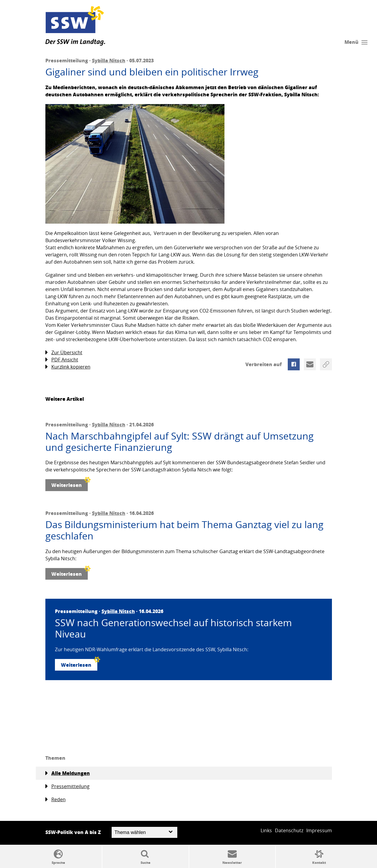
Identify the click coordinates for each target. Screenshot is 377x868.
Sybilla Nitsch (109, 60)
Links (266, 830)
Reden (56, 800)
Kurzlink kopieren (68, 367)
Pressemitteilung (67, 786)
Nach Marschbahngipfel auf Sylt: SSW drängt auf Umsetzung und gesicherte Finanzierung (180, 442)
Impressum (319, 830)
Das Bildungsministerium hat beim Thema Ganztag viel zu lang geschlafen (184, 530)
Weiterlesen (70, 484)
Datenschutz (289, 830)
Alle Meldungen (68, 773)
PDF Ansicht (62, 360)
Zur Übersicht (64, 353)
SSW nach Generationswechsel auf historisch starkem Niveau (173, 628)
